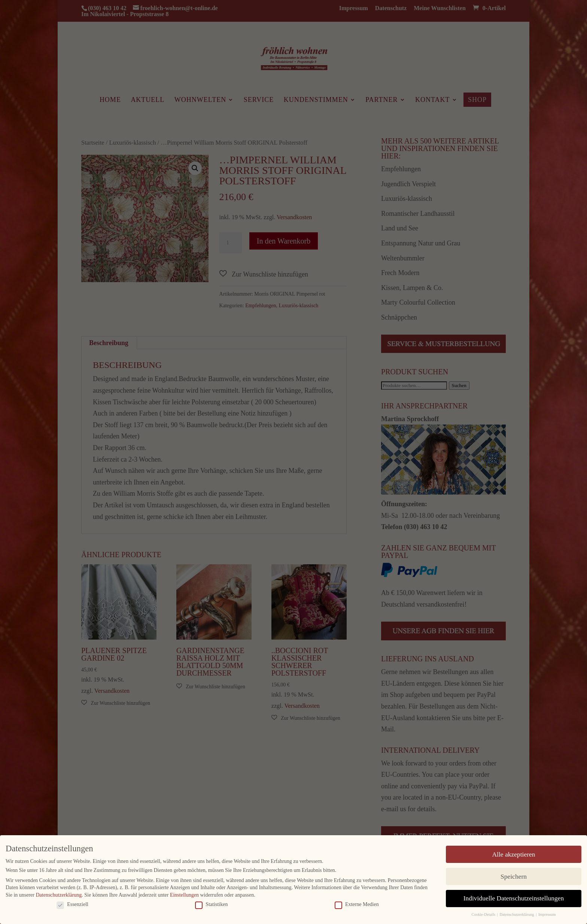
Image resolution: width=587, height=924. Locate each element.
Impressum (547, 914)
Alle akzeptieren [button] (513, 854)
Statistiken (211, 904)
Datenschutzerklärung (59, 895)
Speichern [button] (514, 876)
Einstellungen (184, 895)
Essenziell (72, 904)
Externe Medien (357, 904)
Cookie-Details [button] (484, 914)
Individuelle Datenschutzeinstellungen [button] (514, 898)
